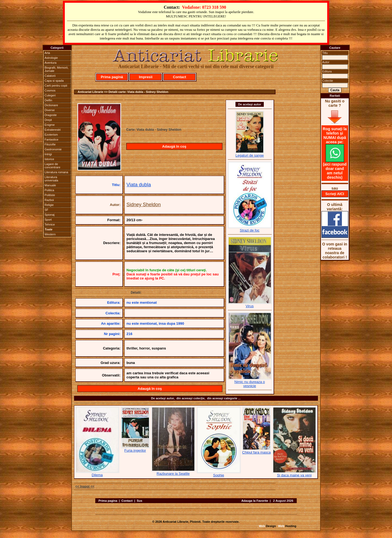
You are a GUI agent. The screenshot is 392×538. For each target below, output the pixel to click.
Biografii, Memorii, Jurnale (57, 69)
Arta (47, 53)
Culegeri (50, 95)
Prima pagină (112, 77)
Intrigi (48, 154)
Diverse (50, 110)
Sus (139, 501)
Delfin (48, 100)
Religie (49, 205)
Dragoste (51, 115)
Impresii (146, 77)
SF (47, 210)
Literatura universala (51, 179)
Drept (48, 120)
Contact (179, 77)
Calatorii (50, 76)
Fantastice (52, 139)
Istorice (49, 159)
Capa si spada (54, 81)
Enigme (50, 125)
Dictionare (51, 105)
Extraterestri (53, 130)
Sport (48, 220)
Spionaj (50, 215)
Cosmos (50, 90)
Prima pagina (108, 501)
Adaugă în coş (174, 146)
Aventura (51, 63)
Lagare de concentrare (53, 166)
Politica (49, 190)
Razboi (49, 200)
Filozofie (50, 144)
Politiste (50, 195)
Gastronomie (53, 149)
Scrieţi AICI (335, 194)
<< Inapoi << (85, 487)
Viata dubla (139, 185)
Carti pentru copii (56, 86)
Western (50, 234)
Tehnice (50, 224)
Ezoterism (51, 135)
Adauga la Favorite (255, 501)
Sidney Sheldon (144, 205)
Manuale (50, 185)
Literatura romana (56, 172)
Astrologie (51, 58)
